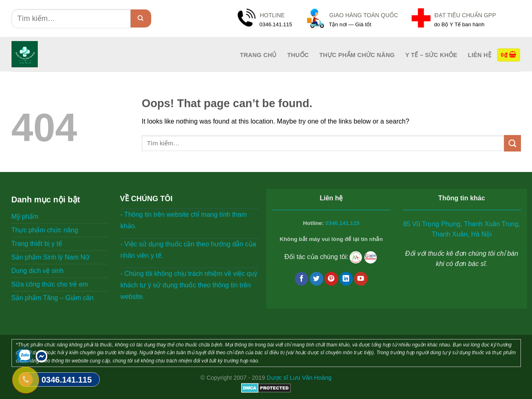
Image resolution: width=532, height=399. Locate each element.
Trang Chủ (258, 55)
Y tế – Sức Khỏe (431, 55)
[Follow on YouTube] (361, 279)
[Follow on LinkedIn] (346, 279)
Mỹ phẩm (25, 217)
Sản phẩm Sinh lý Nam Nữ (51, 257)
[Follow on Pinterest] (331, 279)
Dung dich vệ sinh (38, 271)
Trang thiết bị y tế (37, 244)
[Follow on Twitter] (317, 279)
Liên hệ (480, 55)
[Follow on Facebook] (302, 279)
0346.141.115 (342, 223)
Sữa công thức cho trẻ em (50, 284)
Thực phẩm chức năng (357, 55)
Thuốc (298, 55)
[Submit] (141, 18)
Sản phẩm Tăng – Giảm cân (53, 298)
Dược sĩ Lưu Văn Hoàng (299, 378)
